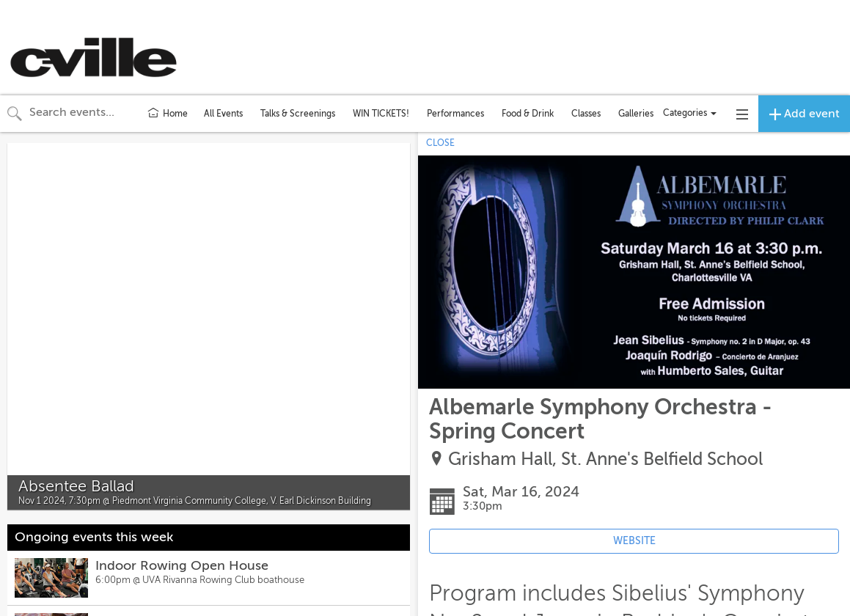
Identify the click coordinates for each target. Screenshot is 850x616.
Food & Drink (528, 114)
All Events (223, 114)
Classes (586, 114)
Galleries (636, 114)
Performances (455, 114)
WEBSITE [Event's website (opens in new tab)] (634, 541)
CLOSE (440, 143)
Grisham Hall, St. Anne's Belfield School (605, 459)
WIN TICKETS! (381, 114)
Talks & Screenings (298, 114)
